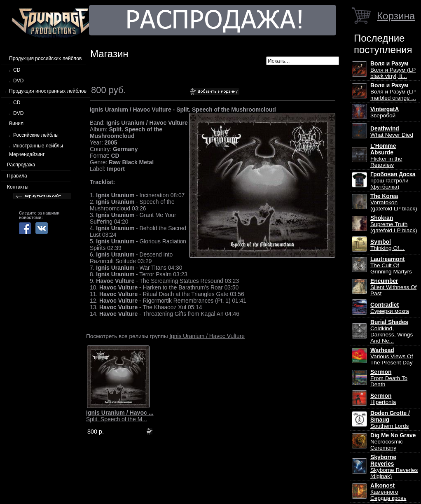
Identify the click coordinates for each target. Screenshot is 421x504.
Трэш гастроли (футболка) (393, 181)
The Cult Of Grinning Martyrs (391, 265)
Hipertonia (383, 399)
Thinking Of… (388, 245)
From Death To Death (389, 378)
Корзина (396, 16)
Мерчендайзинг (27, 154)
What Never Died (392, 132)
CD (17, 70)
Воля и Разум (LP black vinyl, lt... (393, 70)
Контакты (18, 187)
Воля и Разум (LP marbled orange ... (393, 92)
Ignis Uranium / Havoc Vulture (207, 336)
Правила (17, 176)
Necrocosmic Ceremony (393, 442)
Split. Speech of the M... (120, 416)
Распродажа (21, 165)
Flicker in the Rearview (386, 155)
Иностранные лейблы (38, 146)
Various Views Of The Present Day (392, 356)
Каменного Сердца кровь (388, 492)
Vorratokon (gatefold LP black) (394, 202)
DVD (18, 81)
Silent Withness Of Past (393, 287)
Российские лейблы (36, 135)
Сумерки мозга (390, 308)
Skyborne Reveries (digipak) (394, 467)
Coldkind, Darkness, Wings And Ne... (392, 331)
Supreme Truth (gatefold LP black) (394, 224)
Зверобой (385, 112)
